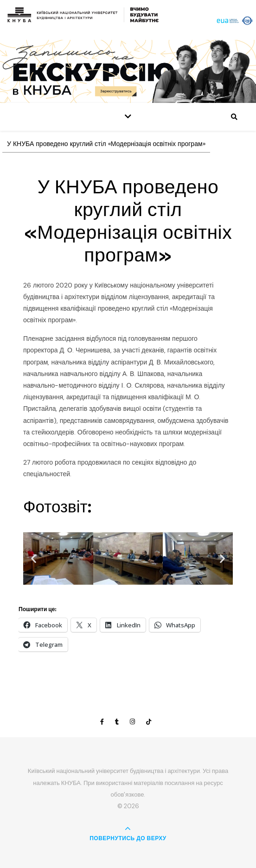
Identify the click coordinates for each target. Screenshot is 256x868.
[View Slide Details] (128, 71)
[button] (34, 558)
